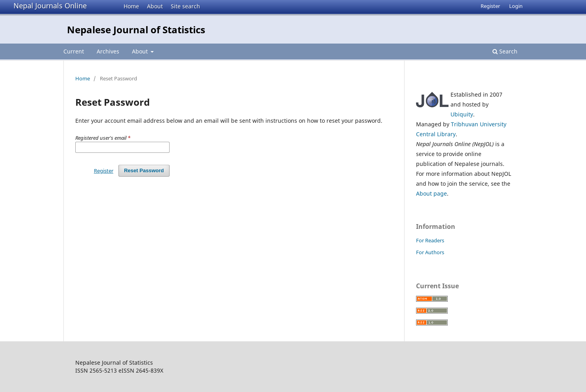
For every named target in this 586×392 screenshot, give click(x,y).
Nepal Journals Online (50, 6)
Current (74, 51)
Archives (108, 51)
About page (431, 193)
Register (490, 6)
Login (516, 6)
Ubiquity (462, 114)
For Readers (430, 240)
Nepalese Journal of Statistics (136, 29)
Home (131, 6)
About (155, 6)
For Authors (430, 252)
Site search (185, 6)
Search (505, 51)
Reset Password (144, 170)
